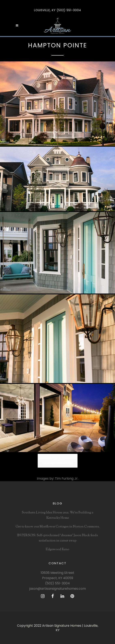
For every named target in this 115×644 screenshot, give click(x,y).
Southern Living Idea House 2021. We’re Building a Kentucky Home (57, 515)
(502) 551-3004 (57, 583)
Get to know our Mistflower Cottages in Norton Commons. (58, 527)
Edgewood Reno (57, 550)
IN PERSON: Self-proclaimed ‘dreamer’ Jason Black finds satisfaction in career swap (57, 538)
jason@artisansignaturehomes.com (58, 589)
